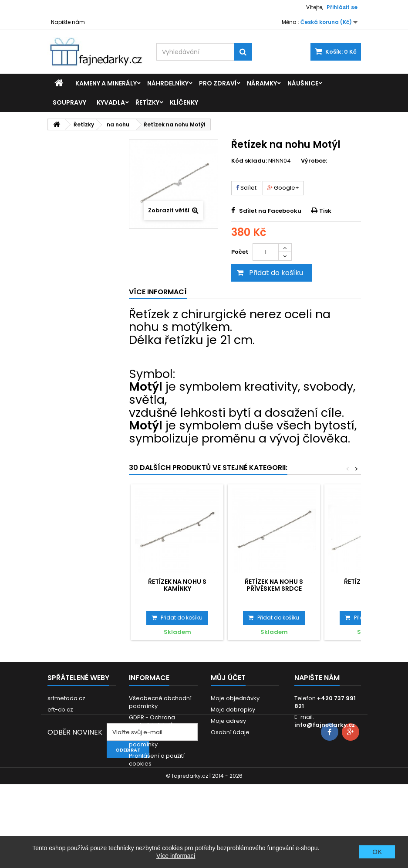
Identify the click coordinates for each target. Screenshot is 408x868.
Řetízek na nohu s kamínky (177, 585)
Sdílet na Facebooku (270, 211)
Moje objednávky (235, 698)
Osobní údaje (230, 732)
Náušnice (303, 83)
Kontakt (140, 786)
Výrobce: (314, 161)
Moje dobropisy (233, 710)
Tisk (325, 211)
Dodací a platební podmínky (155, 740)
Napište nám (68, 22)
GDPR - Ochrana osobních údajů (152, 721)
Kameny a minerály (106, 83)
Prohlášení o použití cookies (157, 760)
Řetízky (147, 102)
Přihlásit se (342, 7)
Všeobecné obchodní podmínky (160, 702)
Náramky (262, 83)
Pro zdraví (218, 83)
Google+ (283, 188)
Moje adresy (228, 721)
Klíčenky (184, 102)
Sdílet (246, 188)
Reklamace (145, 775)
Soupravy (69, 102)
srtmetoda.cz (66, 698)
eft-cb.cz (60, 710)
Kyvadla (111, 102)
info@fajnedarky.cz (325, 725)
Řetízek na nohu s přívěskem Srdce (274, 585)
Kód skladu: (249, 161)
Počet (240, 252)
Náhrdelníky (168, 83)
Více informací (176, 856)
